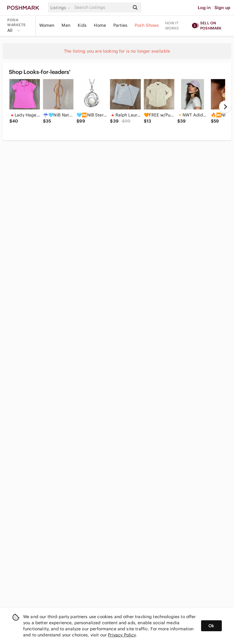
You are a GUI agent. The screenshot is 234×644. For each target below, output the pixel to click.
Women (47, 25)
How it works (172, 26)
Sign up (222, 8)
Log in (204, 8)
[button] (61, 8)
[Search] (101, 7)
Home (100, 25)
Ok (211, 626)
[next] (225, 107)
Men (66, 25)
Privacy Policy (122, 635)
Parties (120, 25)
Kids (82, 25)
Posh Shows (147, 25)
